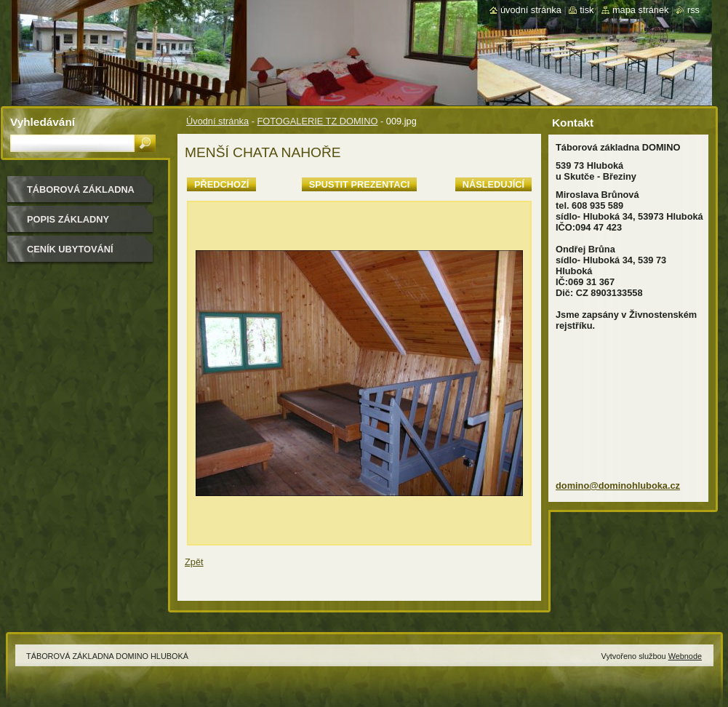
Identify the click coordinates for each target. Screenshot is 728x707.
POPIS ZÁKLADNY (68, 219)
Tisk (587, 10)
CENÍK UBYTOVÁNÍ (70, 249)
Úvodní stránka (217, 121)
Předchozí (221, 184)
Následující (493, 184)
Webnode (685, 656)
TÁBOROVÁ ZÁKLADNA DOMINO (81, 195)
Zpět (194, 562)
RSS (693, 10)
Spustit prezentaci (359, 184)
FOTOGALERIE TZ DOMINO (317, 121)
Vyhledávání (43, 122)
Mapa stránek (641, 10)
